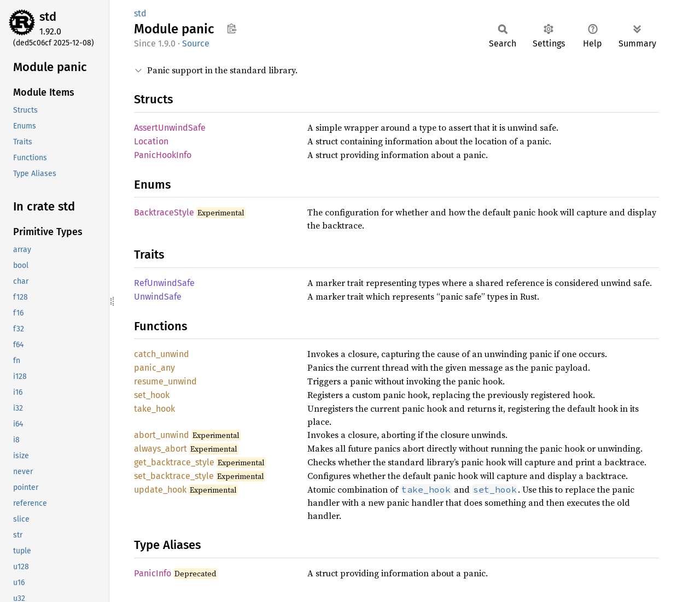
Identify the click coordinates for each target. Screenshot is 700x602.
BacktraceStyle (164, 212)
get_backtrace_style (174, 462)
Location (151, 141)
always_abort (161, 449)
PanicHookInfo (163, 155)
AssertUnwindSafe (170, 128)
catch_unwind (162, 354)
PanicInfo (153, 573)
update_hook (160, 490)
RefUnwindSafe (164, 283)
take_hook (154, 409)
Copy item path (232, 28)
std (48, 17)
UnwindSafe (158, 297)
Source (196, 43)
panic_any (154, 368)
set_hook (152, 395)
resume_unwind (165, 381)
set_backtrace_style (174, 476)
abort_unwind (162, 435)
